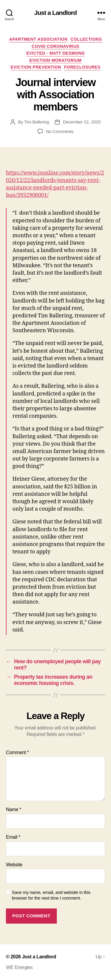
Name (14, 809)
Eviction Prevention (36, 67)
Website (14, 865)
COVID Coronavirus (55, 46)
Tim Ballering (37, 122)
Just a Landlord (55, 13)
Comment (17, 752)
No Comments (60, 131)
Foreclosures (82, 67)
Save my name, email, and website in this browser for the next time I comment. (51, 895)
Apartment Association (38, 39)
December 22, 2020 (82, 122)
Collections (86, 39)
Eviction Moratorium (55, 60)
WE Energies (19, 967)
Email (13, 837)
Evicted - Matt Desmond (56, 53)
